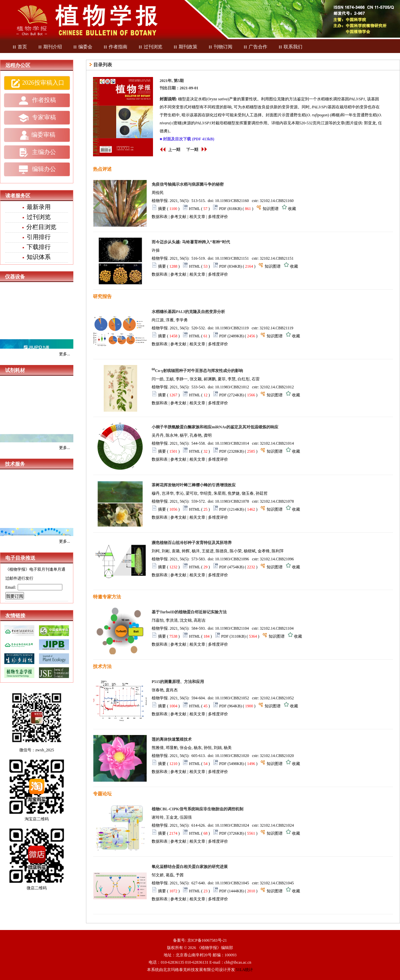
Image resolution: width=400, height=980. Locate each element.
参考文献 (178, 217)
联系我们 (290, 47)
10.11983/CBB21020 (232, 756)
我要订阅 (15, 596)
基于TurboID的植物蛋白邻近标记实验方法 (189, 612)
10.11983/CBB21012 (232, 387)
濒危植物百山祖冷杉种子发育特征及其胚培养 (192, 543)
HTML (195, 209)
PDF (223, 209)
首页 (20, 47)
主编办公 (37, 152)
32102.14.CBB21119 (276, 328)
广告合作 (255, 47)
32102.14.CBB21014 (277, 443)
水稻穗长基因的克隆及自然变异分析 (188, 312)
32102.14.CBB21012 (277, 387)
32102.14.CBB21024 (277, 825)
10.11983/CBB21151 (232, 258)
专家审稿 (37, 118)
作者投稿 (37, 101)
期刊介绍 (50, 47)
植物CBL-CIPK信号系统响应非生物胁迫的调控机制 (197, 809)
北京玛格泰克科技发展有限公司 (191, 970)
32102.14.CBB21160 (277, 201)
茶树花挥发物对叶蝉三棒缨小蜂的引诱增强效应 (194, 485)
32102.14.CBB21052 (277, 698)
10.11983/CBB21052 (232, 698)
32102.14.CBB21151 (277, 258)
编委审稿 (37, 135)
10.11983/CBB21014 (232, 443)
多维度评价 (218, 217)
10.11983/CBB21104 (232, 628)
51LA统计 (245, 970)
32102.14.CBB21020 (277, 756)
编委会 (83, 47)
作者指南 (115, 47)
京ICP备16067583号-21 (207, 940)
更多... (64, 354)
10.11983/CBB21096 (232, 559)
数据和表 (160, 217)
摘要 (162, 209)
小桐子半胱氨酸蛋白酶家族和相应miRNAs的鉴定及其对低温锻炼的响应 (215, 427)
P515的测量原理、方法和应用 (178, 682)
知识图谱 (271, 209)
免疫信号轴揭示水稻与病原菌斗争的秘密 (188, 184)
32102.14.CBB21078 (277, 501)
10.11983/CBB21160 (232, 201)
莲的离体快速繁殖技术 (172, 739)
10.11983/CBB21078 (232, 501)
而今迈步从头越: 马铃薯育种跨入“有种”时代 (191, 242)
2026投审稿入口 (37, 83)
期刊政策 (185, 47)
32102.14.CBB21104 (277, 628)
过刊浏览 (150, 47)
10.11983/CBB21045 (232, 883)
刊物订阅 (220, 47)
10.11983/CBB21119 (232, 328)
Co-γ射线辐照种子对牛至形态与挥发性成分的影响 (197, 371)
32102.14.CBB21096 (277, 559)
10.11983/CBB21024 (232, 825)
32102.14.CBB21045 (277, 883)
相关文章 (197, 217)
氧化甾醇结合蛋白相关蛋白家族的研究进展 (190, 867)
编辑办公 (37, 170)
